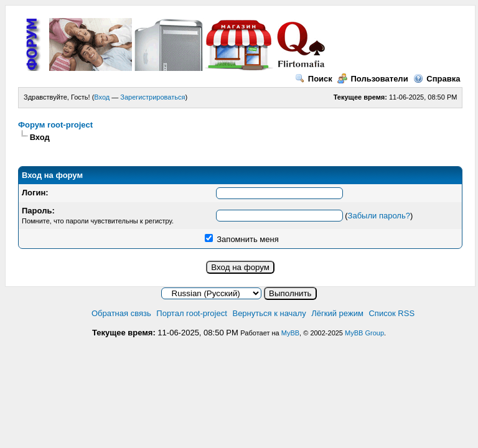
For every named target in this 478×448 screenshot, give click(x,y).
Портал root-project (192, 313)
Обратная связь (121, 313)
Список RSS (391, 313)
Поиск (314, 79)
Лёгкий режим (337, 313)
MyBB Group (364, 333)
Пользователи (373, 79)
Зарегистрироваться (152, 97)
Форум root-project (55, 125)
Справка (437, 79)
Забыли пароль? (379, 216)
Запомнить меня (242, 239)
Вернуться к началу (269, 313)
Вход (102, 97)
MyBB (290, 333)
